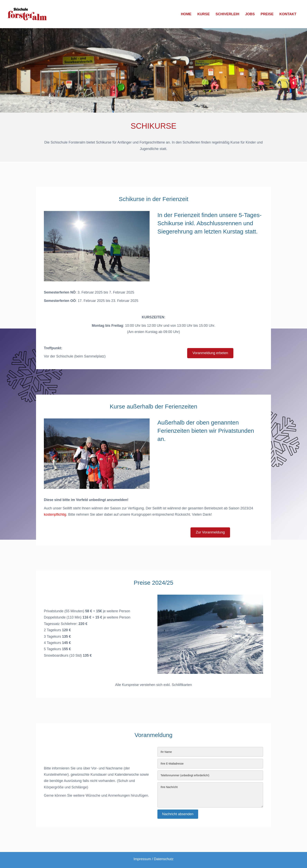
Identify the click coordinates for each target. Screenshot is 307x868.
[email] (210, 764)
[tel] (210, 775)
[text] (210, 752)
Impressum (142, 859)
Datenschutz (164, 859)
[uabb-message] (210, 795)
